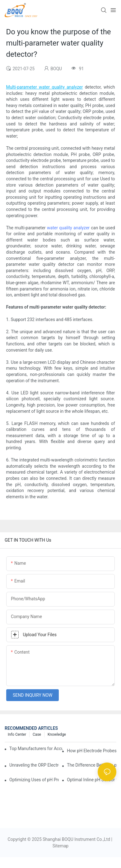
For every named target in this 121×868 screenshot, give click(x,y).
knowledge (57, 734)
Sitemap (61, 846)
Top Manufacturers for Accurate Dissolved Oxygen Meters (36, 749)
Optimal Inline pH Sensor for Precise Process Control (92, 780)
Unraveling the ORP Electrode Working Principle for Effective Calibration (34, 765)
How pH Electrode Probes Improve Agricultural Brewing (92, 751)
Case (37, 734)
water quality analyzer (68, 228)
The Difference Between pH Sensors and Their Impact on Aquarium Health (92, 765)
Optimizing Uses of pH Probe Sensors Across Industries (34, 780)
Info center (17, 734)
